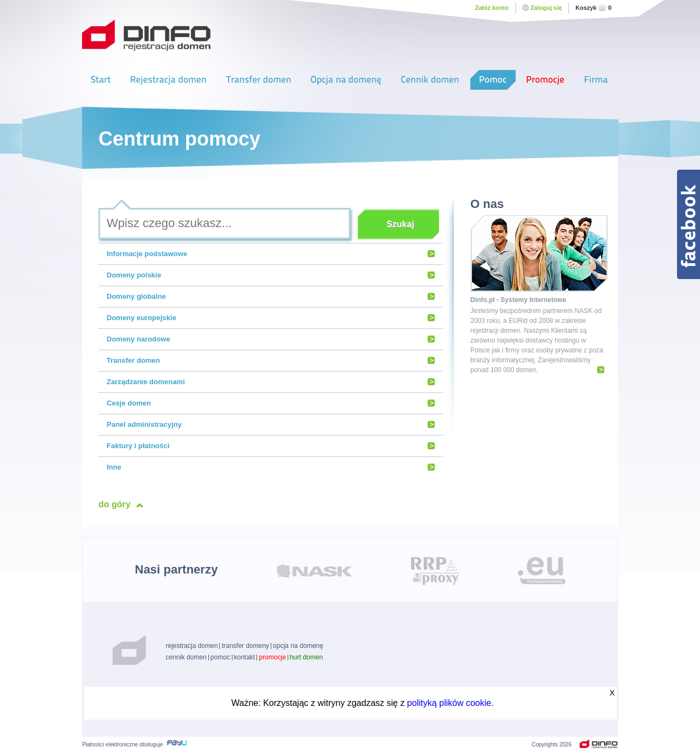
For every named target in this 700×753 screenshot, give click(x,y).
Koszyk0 (593, 8)
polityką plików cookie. (450, 703)
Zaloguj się (542, 8)
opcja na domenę (298, 646)
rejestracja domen (192, 646)
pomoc (220, 657)
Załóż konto (492, 8)
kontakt (245, 657)
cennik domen (186, 657)
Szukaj (401, 224)
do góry (115, 504)
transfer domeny (245, 646)
